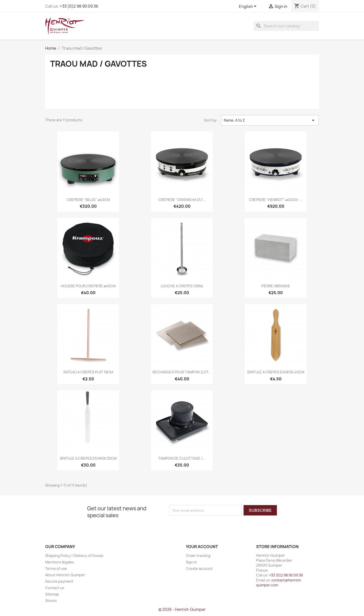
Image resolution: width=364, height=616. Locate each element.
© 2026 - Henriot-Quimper (182, 609)
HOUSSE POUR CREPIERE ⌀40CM (88, 286)
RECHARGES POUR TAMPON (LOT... (182, 372)
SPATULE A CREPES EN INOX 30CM (88, 458)
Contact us (55, 588)
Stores (51, 601)
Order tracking (198, 556)
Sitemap (52, 594)
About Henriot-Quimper (65, 575)
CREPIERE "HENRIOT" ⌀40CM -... (276, 200)
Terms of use (56, 568)
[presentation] (211, 525)
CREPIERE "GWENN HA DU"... (182, 200)
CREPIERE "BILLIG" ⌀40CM (88, 200)
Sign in (191, 562)
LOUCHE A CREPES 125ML (182, 286)
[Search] (286, 26)
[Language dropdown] (249, 7)
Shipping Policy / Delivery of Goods (74, 556)
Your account (202, 547)
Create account (199, 568)
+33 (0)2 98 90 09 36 (79, 6)
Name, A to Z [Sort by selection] (270, 120)
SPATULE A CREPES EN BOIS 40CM (276, 372)
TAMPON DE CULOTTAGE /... (182, 458)
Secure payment (59, 581)
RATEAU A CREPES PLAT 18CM (88, 372)
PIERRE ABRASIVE (276, 286)
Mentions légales (60, 562)
